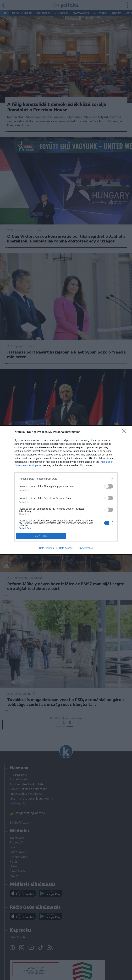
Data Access (66, 548)
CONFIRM (41, 536)
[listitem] (66, 479)
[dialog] (66, 490)
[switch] (109, 486)
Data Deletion (46, 548)
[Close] (125, 432)
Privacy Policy (85, 548)
